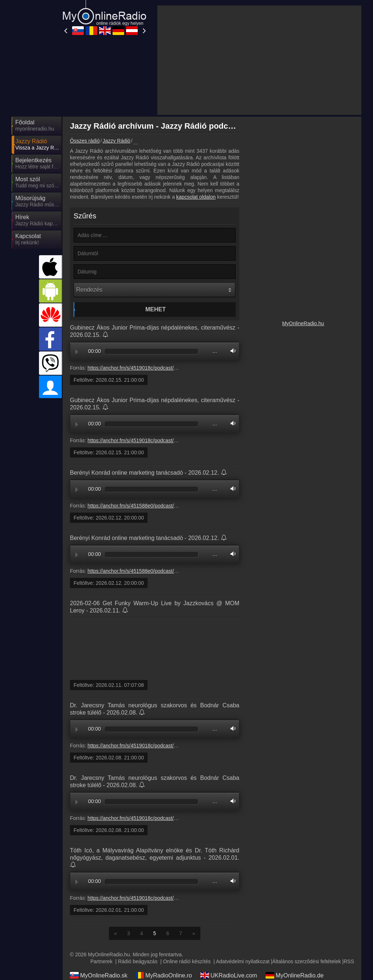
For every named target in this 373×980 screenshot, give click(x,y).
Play (77, 352)
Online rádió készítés (187, 961)
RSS (349, 961)
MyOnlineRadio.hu (303, 323)
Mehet (156, 309)
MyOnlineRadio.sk (99, 975)
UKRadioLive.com (229, 975)
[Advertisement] (259, 60)
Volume (231, 351)
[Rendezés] (154, 290)
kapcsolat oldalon (196, 197)
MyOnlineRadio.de (295, 975)
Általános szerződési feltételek (306, 961)
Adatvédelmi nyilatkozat (243, 961)
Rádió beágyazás (138, 961)
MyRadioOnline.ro (164, 975)
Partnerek (101, 961)
